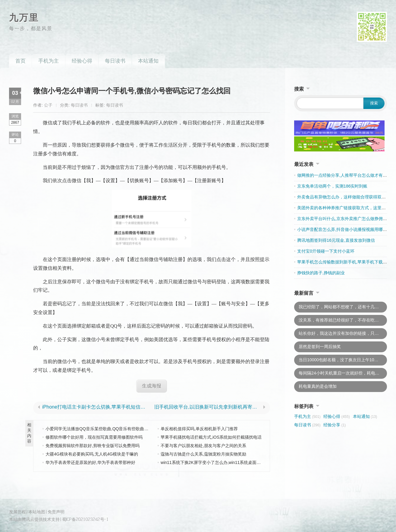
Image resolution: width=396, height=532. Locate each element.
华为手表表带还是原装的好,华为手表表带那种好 (90, 462)
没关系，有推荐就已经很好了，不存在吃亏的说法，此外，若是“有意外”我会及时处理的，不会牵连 (343, 320)
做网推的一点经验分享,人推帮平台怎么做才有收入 (344, 175)
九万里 (24, 18)
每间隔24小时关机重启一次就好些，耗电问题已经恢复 (343, 373)
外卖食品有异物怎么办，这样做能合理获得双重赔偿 (346, 197)
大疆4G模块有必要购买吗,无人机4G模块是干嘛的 (92, 454)
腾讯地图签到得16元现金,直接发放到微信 (336, 240)
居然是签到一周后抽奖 (320, 347)
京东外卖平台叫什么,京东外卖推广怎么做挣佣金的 (344, 219)
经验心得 (82, 61)
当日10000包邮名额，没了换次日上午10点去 (341, 360)
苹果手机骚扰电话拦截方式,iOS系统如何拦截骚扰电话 (211, 437)
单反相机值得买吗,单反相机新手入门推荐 (199, 428)
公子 (48, 105)
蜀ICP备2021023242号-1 (85, 519)
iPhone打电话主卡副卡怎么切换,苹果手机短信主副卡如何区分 (96, 407)
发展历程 (17, 511)
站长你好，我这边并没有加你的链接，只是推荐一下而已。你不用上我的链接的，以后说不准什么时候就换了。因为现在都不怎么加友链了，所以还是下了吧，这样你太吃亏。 (343, 333)
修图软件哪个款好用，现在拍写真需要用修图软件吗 (94, 437)
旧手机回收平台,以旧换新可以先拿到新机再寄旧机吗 (208, 407)
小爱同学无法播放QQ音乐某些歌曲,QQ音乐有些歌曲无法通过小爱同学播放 (116, 428)
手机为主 (49, 61)
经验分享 (335, 425)
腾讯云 (28, 519)
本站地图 (37, 511)
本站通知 (148, 61)
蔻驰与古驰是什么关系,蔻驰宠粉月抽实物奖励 (203, 454)
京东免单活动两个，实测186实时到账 (332, 186)
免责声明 (56, 511)
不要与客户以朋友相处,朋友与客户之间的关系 (203, 445)
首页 (20, 61)
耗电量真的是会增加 (318, 386)
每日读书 (115, 61)
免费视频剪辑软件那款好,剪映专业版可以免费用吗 (93, 445)
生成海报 (152, 386)
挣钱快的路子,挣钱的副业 (321, 273)
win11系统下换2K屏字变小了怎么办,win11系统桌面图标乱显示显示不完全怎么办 (236, 462)
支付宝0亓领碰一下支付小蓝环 (326, 251)
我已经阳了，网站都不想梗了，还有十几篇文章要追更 (343, 307)
